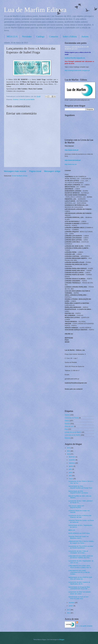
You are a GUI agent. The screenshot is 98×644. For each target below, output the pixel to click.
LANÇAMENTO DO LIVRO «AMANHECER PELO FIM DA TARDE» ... (79, 572)
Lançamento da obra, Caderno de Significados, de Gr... (79, 583)
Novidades (27, 37)
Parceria (67, 438)
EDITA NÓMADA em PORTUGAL (79, 533)
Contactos (54, 37)
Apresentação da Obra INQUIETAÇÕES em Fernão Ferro (80, 487)
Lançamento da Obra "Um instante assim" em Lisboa (80, 593)
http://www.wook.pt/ (72, 150)
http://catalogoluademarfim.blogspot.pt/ (77, 70)
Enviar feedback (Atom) (20, 176)
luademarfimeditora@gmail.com (75, 58)
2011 (69, 613)
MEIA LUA (12, 37)
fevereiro (72, 603)
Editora (67, 421)
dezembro (72, 457)
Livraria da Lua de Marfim (73, 432)
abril (70, 476)
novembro (72, 460)
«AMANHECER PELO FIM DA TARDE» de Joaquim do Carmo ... (81, 542)
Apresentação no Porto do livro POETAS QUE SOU (78, 598)
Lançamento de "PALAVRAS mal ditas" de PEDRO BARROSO (81, 547)
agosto (71, 466)
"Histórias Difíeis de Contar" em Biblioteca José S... (79, 537)
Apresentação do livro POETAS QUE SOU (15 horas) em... (80, 578)
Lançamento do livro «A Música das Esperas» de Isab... (80, 516)
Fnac (66, 429)
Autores (67, 415)
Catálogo (40, 37)
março (71, 479)
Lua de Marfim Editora (35, 10)
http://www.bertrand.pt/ (73, 160)
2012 (69, 610)
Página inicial (35, 171)
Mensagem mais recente (15, 171)
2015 (69, 448)
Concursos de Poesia (72, 418)
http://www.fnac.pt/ (71, 164)
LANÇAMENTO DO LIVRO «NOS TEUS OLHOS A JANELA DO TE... (80, 567)
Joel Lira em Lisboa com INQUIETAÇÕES (76, 507)
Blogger (62, 640)
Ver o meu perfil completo (84, 626)
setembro (72, 463)
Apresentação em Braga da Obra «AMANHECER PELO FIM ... (79, 588)
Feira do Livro (69, 426)
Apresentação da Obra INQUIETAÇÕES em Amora (78, 492)
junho (71, 472)
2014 (69, 451)
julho (70, 469)
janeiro (71, 606)
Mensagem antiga (52, 171)
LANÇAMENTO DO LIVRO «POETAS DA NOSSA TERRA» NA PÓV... (81, 557)
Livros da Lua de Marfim (27, 99)
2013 (69, 454)
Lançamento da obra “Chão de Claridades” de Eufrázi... (78, 552)
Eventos (16, 99)
